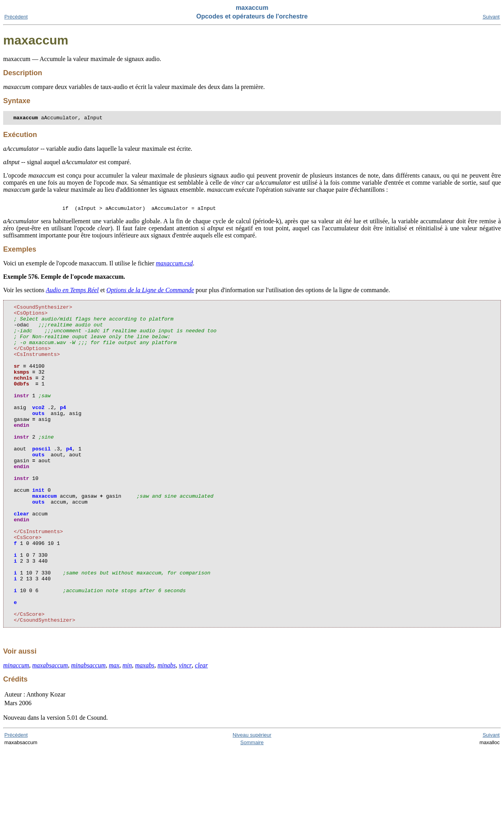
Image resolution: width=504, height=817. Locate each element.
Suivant (491, 17)
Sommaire (252, 810)
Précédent (16, 17)
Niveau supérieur (252, 802)
